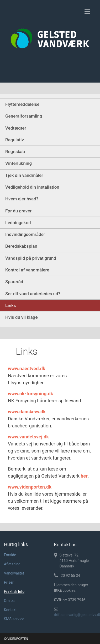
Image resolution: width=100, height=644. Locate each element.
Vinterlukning (19, 163)
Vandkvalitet (14, 573)
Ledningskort (18, 223)
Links (11, 305)
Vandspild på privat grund (31, 258)
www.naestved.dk (27, 369)
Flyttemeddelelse (22, 104)
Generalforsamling (24, 116)
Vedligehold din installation (32, 187)
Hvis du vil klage (22, 317)
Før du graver (18, 211)
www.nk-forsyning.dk (30, 394)
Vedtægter (16, 128)
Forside (10, 555)
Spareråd (14, 282)
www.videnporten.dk (30, 487)
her (84, 476)
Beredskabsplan (21, 246)
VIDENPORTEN (16, 639)
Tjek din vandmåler (24, 175)
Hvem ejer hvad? (22, 199)
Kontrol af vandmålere (27, 270)
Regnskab (15, 152)
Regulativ (15, 140)
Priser (9, 582)
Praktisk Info (14, 591)
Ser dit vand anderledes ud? (33, 294)
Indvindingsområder (25, 234)
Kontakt (10, 610)
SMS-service (14, 619)
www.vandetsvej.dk (28, 437)
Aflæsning (12, 564)
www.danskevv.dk (27, 412)
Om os (9, 601)
